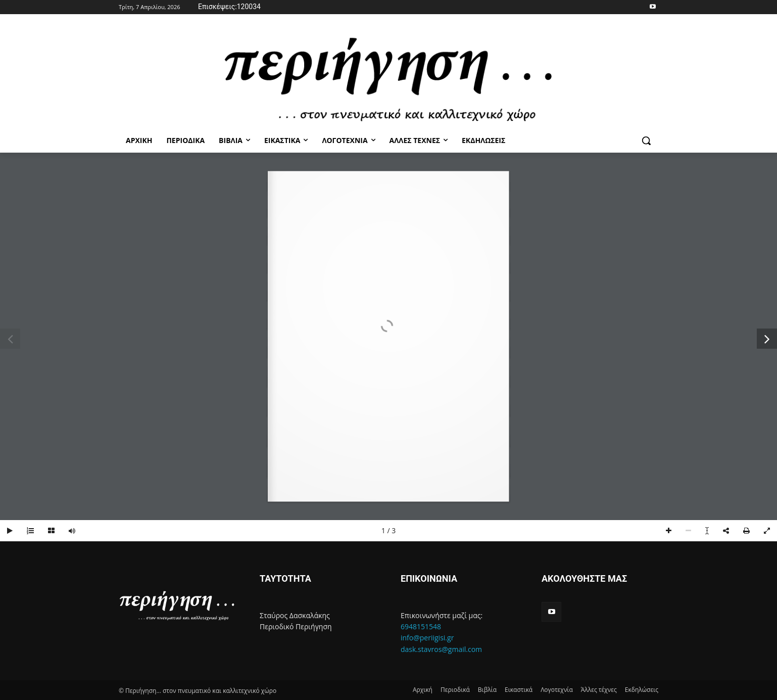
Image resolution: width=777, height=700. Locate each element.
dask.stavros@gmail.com (441, 649)
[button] (646, 141)
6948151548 (421, 626)
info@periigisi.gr (427, 638)
